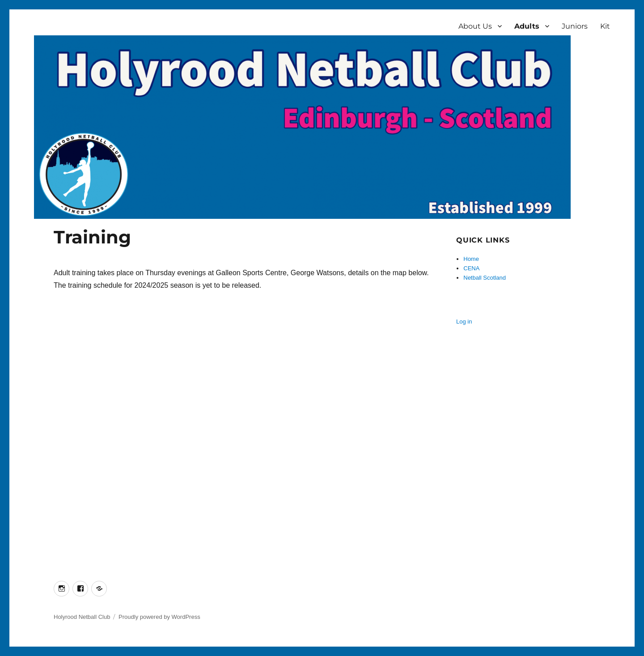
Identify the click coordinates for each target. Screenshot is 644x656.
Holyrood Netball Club (82, 617)
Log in (464, 322)
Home (471, 259)
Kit (605, 26)
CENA (471, 268)
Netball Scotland (485, 278)
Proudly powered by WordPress (159, 617)
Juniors (575, 26)
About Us (475, 26)
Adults (527, 26)
